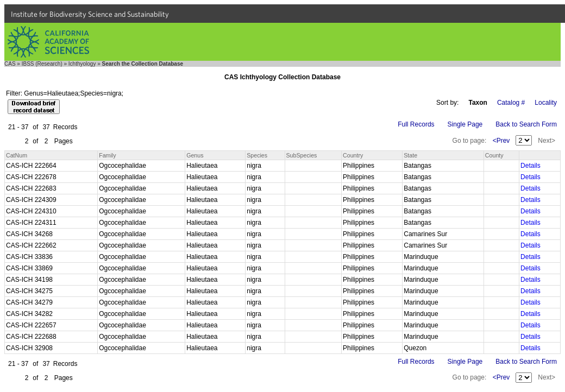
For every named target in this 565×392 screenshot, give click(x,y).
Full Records (416, 124)
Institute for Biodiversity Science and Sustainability (90, 14)
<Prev (501, 141)
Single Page (465, 124)
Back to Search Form (526, 124)
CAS (10, 64)
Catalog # (511, 103)
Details (531, 166)
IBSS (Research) (42, 64)
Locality (546, 103)
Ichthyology (82, 64)
